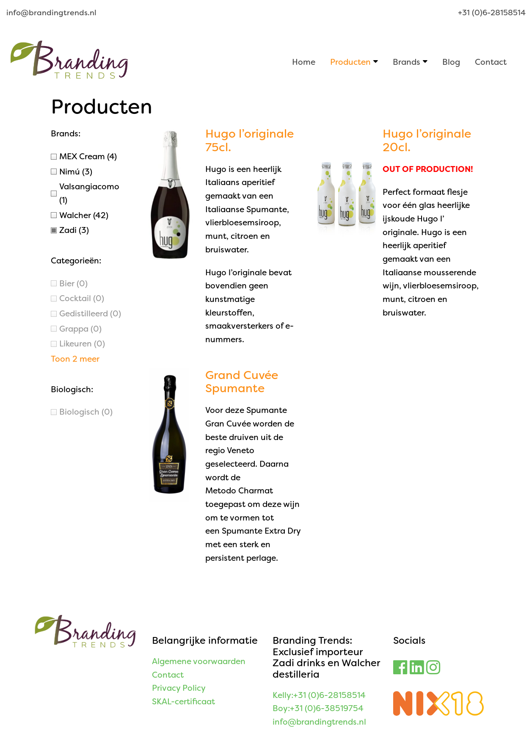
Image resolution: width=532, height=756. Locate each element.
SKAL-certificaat (183, 702)
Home (304, 62)
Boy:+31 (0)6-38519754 (318, 708)
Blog (451, 62)
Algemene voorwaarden (199, 661)
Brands (407, 62)
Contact (491, 62)
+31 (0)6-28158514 (492, 13)
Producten (350, 62)
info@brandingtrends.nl (51, 13)
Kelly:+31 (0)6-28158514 (319, 695)
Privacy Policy (179, 688)
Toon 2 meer (75, 359)
